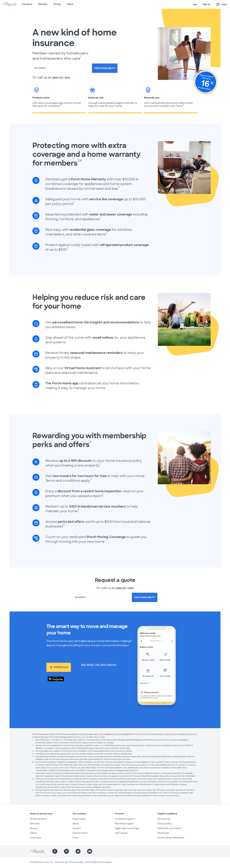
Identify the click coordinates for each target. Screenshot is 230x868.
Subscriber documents (169, 828)
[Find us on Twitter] (78, 851)
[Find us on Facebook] (55, 851)
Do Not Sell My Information (171, 838)
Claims (70, 4)
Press (75, 838)
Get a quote (121, 833)
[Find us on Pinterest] (66, 851)
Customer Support (125, 819)
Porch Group (79, 819)
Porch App (35, 838)
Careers (77, 828)
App (195, 4)
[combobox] (61, 68)
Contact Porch (80, 833)
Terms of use (164, 819)
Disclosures (163, 833)
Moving (57, 4)
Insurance (27, 4)
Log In (222, 4)
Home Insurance (38, 819)
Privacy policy (165, 824)
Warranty (43, 4)
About (76, 824)
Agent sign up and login (127, 828)
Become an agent (124, 824)
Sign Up (207, 4)
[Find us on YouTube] (90, 851)
